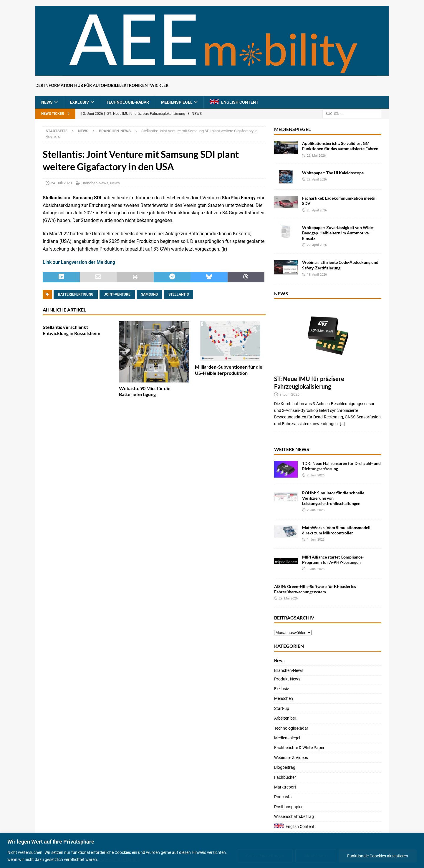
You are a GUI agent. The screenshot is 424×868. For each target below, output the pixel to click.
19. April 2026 (317, 275)
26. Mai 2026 (316, 156)
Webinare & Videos (291, 758)
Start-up (282, 708)
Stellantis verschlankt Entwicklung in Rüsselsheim (71, 330)
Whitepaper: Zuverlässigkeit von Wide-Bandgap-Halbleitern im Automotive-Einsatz (338, 233)
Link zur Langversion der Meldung (79, 262)
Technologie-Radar (127, 102)
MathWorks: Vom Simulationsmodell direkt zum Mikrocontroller (336, 530)
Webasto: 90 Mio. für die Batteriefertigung (145, 391)
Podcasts (283, 797)
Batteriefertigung (76, 294)
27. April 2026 (317, 245)
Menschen (284, 698)
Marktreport (285, 787)
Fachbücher (285, 777)
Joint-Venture (117, 294)
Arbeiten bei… (286, 718)
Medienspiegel (177, 102)
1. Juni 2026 (316, 540)
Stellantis (179, 294)
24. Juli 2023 (61, 183)
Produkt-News (287, 679)
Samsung (149, 294)
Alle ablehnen (316, 856)
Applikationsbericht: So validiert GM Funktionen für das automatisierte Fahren (340, 146)
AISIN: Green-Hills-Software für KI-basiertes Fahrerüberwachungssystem (315, 589)
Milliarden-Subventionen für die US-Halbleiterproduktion (229, 370)
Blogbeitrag (285, 767)
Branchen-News (95, 183)
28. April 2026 (317, 210)
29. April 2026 (317, 179)
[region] (212, 850)
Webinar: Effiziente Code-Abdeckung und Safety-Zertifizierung (340, 265)
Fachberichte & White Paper (299, 748)
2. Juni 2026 (316, 475)
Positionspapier (288, 807)
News (47, 102)
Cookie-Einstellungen (265, 856)
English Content (240, 102)
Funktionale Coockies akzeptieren (378, 856)
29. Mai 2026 (288, 598)
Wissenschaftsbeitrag (294, 816)
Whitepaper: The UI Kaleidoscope (333, 173)
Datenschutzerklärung (120, 859)
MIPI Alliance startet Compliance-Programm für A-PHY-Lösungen (333, 560)
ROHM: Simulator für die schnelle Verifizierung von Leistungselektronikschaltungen (333, 498)
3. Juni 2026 (289, 394)
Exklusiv (79, 102)
